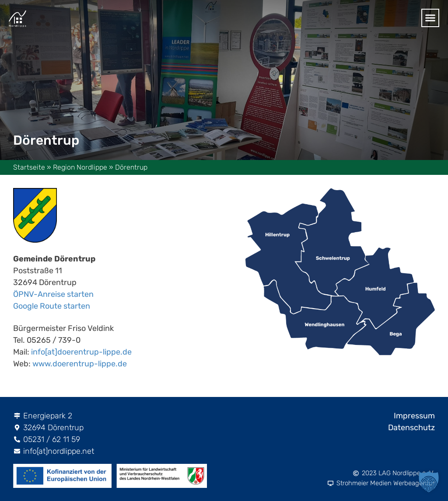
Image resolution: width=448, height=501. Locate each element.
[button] (429, 482)
